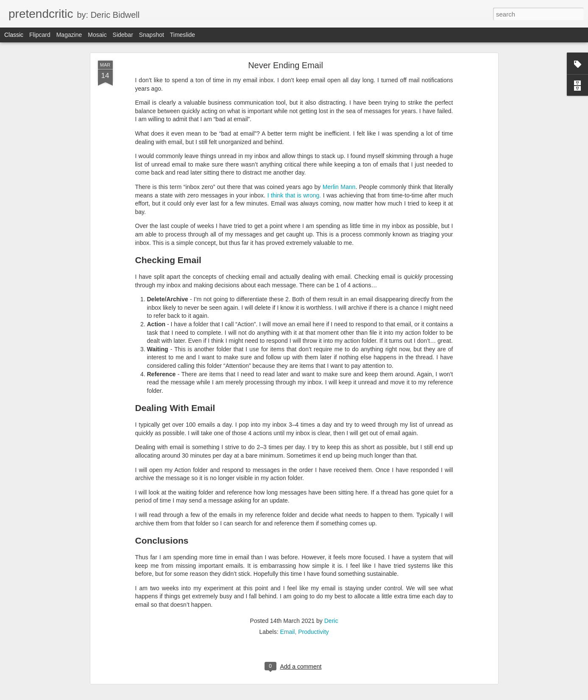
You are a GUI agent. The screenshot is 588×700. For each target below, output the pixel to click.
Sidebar (123, 35)
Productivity (313, 632)
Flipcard (40, 35)
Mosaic (97, 35)
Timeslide (183, 35)
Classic (14, 35)
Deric (331, 621)
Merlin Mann (339, 187)
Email (287, 632)
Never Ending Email (286, 65)
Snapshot (152, 35)
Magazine (69, 35)
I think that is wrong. (294, 195)
